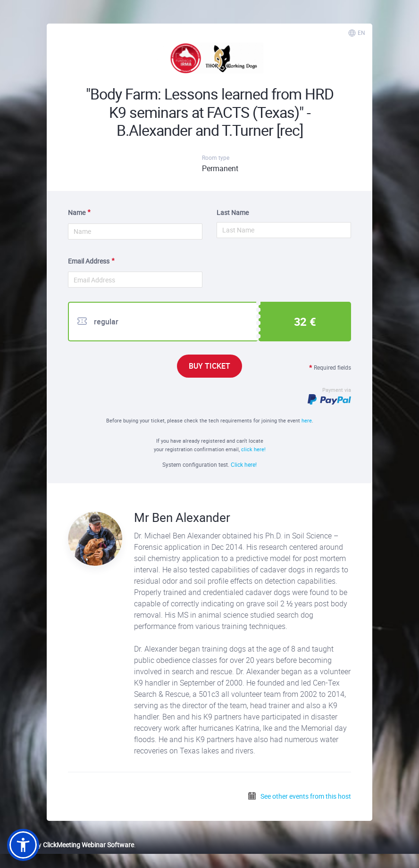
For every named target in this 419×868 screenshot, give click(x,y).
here (307, 420)
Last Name (233, 212)
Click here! (244, 464)
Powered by (71, 845)
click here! (253, 449)
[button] (23, 845)
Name (77, 212)
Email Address (89, 261)
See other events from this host (299, 796)
